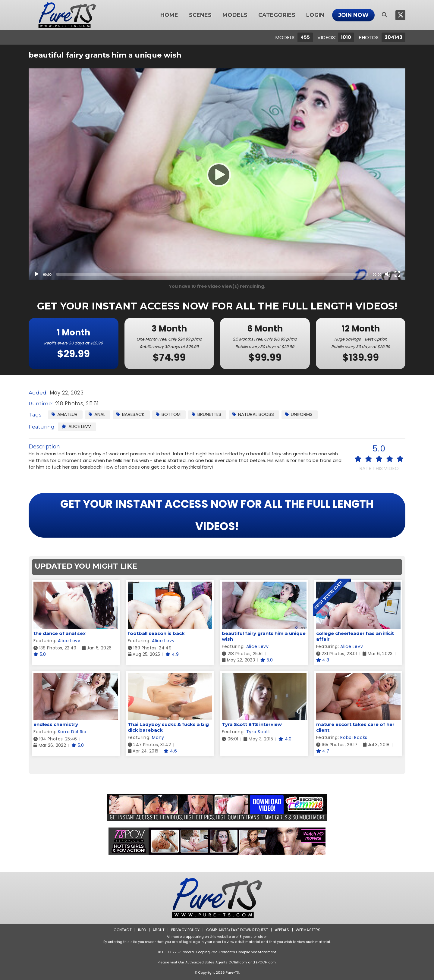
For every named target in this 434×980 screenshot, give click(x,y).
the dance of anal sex (60, 633)
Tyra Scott (258, 732)
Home (169, 15)
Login (315, 15)
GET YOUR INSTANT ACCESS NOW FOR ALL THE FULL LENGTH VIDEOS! (217, 515)
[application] (217, 174)
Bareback (131, 414)
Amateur (64, 414)
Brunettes (206, 414)
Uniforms (299, 414)
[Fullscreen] (397, 274)
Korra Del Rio (72, 732)
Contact (123, 930)
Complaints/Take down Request (237, 930)
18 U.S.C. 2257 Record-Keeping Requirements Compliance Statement (217, 952)
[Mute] (388, 274)
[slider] (212, 274)
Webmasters (308, 930)
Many (158, 737)
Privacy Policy (186, 930)
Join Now (353, 15)
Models (235, 15)
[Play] (217, 174)
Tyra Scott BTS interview (252, 724)
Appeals (282, 930)
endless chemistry (56, 724)
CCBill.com (238, 962)
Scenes (200, 15)
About (159, 930)
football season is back (156, 633)
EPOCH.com (266, 962)
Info (142, 930)
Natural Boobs (253, 414)
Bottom (168, 414)
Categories (277, 15)
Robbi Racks (354, 737)
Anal (97, 414)
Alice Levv (76, 426)
